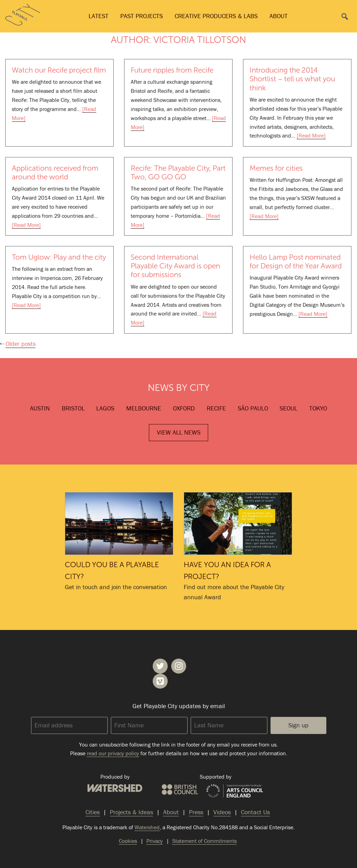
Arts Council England (235, 791)
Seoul (288, 408)
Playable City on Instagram (179, 666)
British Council (180, 789)
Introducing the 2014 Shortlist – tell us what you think (292, 79)
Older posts (21, 344)
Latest (98, 16)
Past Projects (142, 16)
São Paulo (253, 408)
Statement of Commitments (204, 841)
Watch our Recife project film (59, 70)
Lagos (105, 408)
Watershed (115, 788)
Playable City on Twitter (160, 666)
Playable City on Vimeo (160, 681)
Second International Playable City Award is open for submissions (175, 266)
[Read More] (311, 135)
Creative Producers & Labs (216, 16)
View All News (179, 432)
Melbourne (144, 408)
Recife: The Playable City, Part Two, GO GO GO (178, 172)
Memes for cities (276, 168)
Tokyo (318, 408)
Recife (216, 408)
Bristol (73, 408)
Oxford (184, 408)
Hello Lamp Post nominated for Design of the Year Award (296, 261)
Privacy (155, 841)
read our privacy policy (113, 753)
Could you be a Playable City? (119, 524)
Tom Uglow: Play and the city (59, 257)
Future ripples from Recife (172, 70)
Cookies (128, 841)
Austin (40, 408)
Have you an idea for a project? (238, 524)
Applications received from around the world (55, 172)
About (279, 16)
